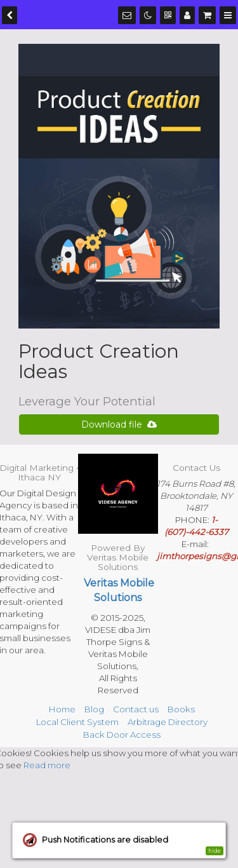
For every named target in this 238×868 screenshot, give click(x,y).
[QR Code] (168, 15)
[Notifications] (127, 15)
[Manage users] (187, 15)
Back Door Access (122, 735)
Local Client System (77, 722)
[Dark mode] (148, 15)
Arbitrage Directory (168, 722)
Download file (119, 424)
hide (215, 851)
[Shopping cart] (207, 15)
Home (62, 709)
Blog (94, 709)
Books (181, 709)
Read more (47, 765)
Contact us (136, 709)
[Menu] (228, 15)
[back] (10, 15)
